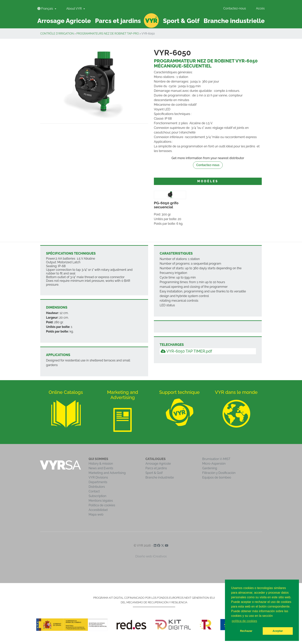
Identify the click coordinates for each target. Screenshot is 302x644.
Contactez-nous (235, 8)
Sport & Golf (154, 473)
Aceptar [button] (278, 631)
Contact (94, 491)
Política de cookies (102, 505)
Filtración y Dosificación (219, 473)
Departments (98, 482)
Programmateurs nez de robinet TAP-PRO (108, 33)
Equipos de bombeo (217, 477)
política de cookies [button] (244, 621)
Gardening (210, 468)
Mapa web (96, 514)
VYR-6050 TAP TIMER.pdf (186, 351)
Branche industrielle (160, 477)
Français (46, 9)
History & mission (101, 464)
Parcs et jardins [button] (118, 21)
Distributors (97, 487)
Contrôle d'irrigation (57, 33)
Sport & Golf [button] (181, 21)
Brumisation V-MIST (216, 459)
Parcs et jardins (156, 468)
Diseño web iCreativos (151, 556)
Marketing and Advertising (107, 473)
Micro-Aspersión (214, 464)
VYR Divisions (98, 477)
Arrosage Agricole (158, 464)
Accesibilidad (98, 510)
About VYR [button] (74, 9)
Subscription (97, 496)
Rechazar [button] (246, 631)
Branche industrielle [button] (234, 21)
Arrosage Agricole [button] (64, 21)
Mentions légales (101, 501)
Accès (260, 8)
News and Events (101, 468)
